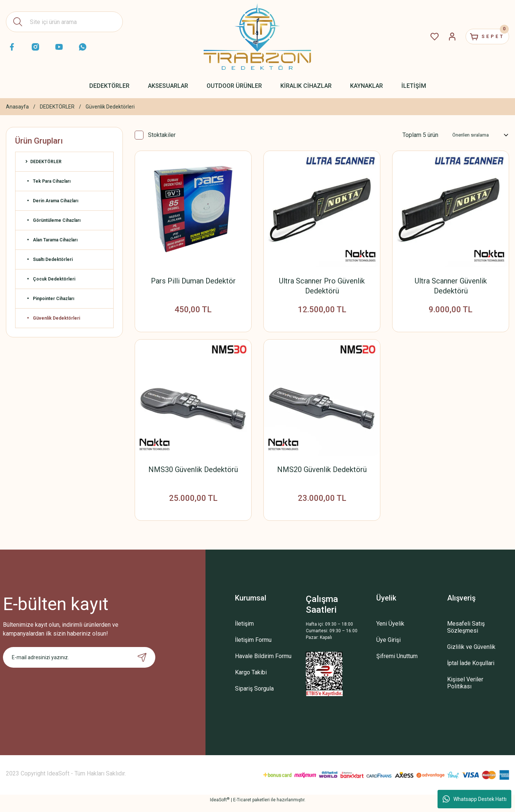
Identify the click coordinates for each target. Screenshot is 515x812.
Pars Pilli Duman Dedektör (193, 281)
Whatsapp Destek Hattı (475, 799)
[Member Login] (440, 37)
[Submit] (142, 664)
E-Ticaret (242, 807)
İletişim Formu (253, 647)
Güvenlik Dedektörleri (110, 107)
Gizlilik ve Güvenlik (471, 654)
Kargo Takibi (251, 679)
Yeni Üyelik (390, 631)
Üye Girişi (388, 647)
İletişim (244, 631)
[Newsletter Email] (79, 664)
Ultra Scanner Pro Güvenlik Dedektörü (322, 286)
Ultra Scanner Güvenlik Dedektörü (451, 286)
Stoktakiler (162, 135)
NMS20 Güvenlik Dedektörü (322, 473)
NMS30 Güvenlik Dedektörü (193, 473)
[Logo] (257, 37)
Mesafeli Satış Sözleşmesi (466, 634)
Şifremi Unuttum (397, 663)
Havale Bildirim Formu (263, 663)
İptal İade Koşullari (471, 670)
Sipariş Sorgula (254, 696)
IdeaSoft (220, 807)
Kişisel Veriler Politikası (465, 690)
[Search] (64, 22)
